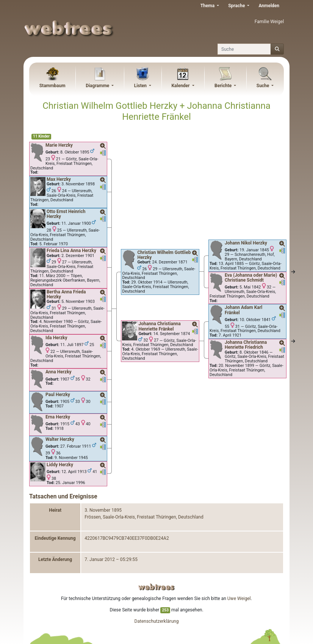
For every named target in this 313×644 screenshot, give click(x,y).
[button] (103, 146)
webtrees (156, 587)
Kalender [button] (181, 86)
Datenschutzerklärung (157, 621)
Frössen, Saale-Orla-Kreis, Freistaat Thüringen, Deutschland (144, 517)
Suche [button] (264, 86)
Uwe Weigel (239, 599)
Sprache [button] (237, 6)
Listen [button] (141, 86)
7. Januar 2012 (100, 559)
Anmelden (269, 6)
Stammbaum (52, 86)
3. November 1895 (103, 510)
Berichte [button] (224, 86)
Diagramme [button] (98, 86)
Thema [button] (208, 6)
